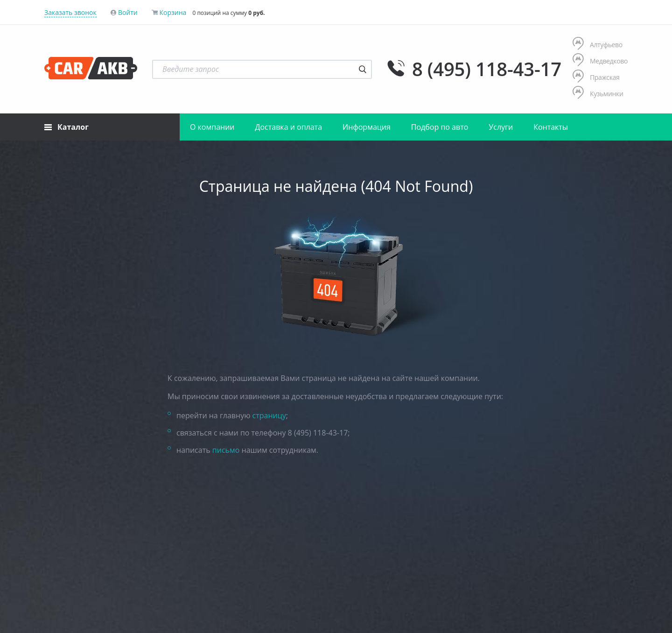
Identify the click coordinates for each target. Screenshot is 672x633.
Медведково (600, 61)
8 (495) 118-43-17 (487, 69)
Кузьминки (598, 94)
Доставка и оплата (289, 127)
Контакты (551, 127)
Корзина (173, 12)
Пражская (596, 77)
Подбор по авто (440, 127)
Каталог (66, 127)
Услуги (501, 127)
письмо (226, 450)
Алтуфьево (598, 45)
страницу (269, 415)
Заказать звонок (70, 12)
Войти (128, 12)
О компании (212, 127)
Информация (367, 127)
